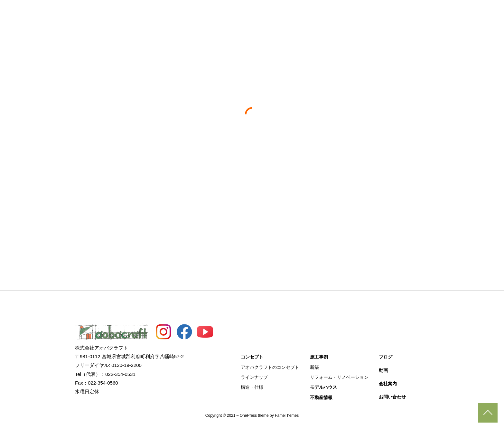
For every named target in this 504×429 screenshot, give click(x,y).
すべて (150, 196)
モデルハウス (263, 13)
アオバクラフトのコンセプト (270, 367)
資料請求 (498, 117)
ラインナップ (254, 377)
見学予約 (498, 96)
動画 (360, 13)
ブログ (335, 13)
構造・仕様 (252, 387)
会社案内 (388, 384)
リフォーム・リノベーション (339, 377)
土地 (252, 196)
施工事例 (226, 13)
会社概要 (387, 13)
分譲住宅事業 (354, 196)
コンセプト (192, 13)
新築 (314, 367)
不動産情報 (303, 13)
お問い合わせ (424, 13)
